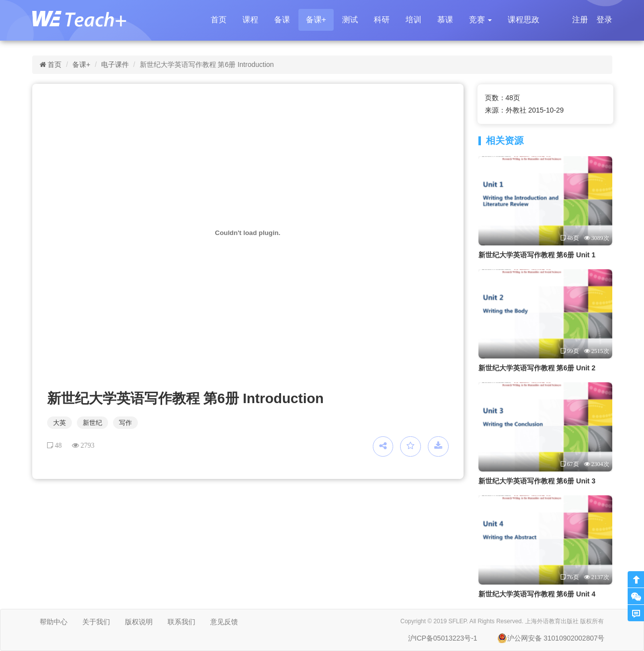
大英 (59, 423)
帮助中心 (54, 622)
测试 (350, 20)
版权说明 (139, 622)
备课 (282, 20)
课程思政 (524, 20)
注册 (580, 20)
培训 (413, 20)
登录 (604, 20)
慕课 (445, 20)
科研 (382, 20)
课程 (250, 20)
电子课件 (115, 64)
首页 (219, 20)
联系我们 (181, 622)
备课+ (316, 20)
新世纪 (92, 423)
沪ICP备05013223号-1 (443, 638)
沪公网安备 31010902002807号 (551, 638)
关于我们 (96, 622)
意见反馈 (224, 622)
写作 (125, 423)
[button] (480, 20)
